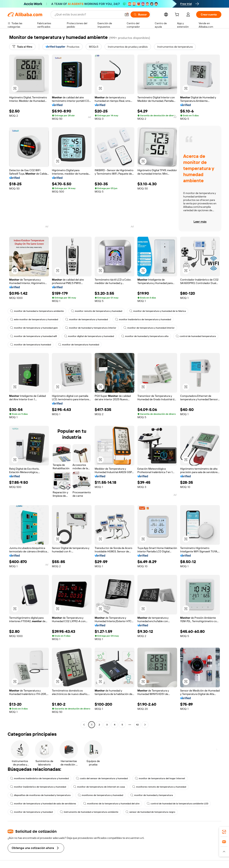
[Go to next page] (145, 725)
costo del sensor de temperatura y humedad (102, 778)
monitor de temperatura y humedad (87, 319)
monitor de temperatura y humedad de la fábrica (158, 311)
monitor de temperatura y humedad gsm (34, 328)
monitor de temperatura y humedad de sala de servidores (43, 804)
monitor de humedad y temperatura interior (91, 328)
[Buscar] (140, 14)
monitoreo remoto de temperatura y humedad (159, 787)
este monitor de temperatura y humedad (34, 319)
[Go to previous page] (84, 725)
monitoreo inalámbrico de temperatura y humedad (39, 778)
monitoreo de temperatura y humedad (100, 795)
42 (137, 725)
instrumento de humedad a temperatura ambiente (89, 812)
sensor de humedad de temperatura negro (150, 812)
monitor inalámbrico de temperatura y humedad (143, 319)
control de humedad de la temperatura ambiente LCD (177, 804)
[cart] (178, 15)
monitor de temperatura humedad (31, 345)
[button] (127, 14)
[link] (224, 832)
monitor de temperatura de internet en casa (99, 787)
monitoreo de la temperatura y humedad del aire (111, 804)
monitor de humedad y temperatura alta (145, 336)
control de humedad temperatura (196, 336)
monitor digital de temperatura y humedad (89, 336)
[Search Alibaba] (88, 14)
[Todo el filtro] (22, 47)
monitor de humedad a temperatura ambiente (37, 311)
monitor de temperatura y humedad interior (149, 328)
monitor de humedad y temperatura (152, 795)
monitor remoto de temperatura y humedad (97, 311)
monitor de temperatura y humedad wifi (33, 336)
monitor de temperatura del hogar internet (160, 778)
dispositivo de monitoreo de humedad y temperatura (40, 795)
